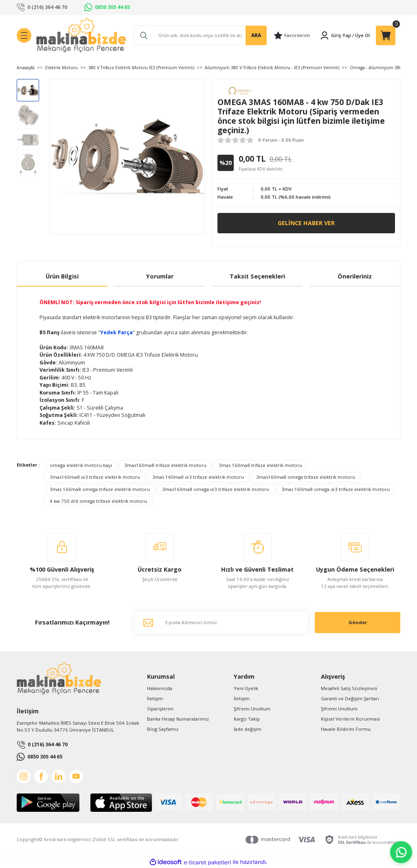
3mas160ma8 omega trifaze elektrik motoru (306, 477)
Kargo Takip (247, 719)
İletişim (155, 698)
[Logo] (81, 35)
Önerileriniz (355, 276)
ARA (256, 35)
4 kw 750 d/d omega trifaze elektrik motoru (98, 501)
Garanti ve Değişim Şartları (350, 698)
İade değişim (248, 729)
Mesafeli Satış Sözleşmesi (349, 688)
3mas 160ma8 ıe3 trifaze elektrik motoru (198, 477)
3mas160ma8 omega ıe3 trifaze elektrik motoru (216, 489)
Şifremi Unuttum (252, 709)
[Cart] (386, 35)
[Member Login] (335, 35)
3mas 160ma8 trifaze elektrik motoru (260, 465)
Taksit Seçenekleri (257, 276)
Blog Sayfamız (163, 729)
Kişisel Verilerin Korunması (350, 719)
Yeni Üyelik (246, 688)
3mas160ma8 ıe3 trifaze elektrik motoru (95, 477)
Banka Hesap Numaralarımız (178, 719)
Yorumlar (160, 276)
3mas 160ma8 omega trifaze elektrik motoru (100, 489)
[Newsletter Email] (221, 623)
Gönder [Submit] (358, 622)
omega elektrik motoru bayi (81, 465)
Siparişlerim (160, 709)
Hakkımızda (160, 688)
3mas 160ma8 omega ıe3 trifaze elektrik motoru (336, 489)
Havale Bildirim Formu (346, 729)
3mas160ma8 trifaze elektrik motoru (165, 465)
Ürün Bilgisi (62, 276)
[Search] (200, 35)
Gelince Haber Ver (306, 223)
